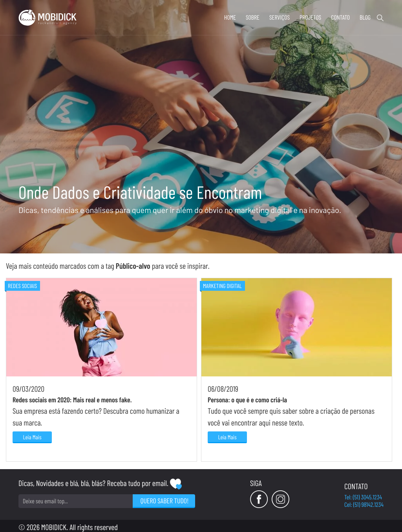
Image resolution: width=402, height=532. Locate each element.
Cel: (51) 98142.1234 (364, 505)
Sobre (253, 17)
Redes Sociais (22, 286)
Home (230, 17)
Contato (340, 17)
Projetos (310, 17)
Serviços (280, 17)
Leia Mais (32, 437)
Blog (365, 17)
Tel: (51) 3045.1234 (363, 497)
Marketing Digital (222, 286)
